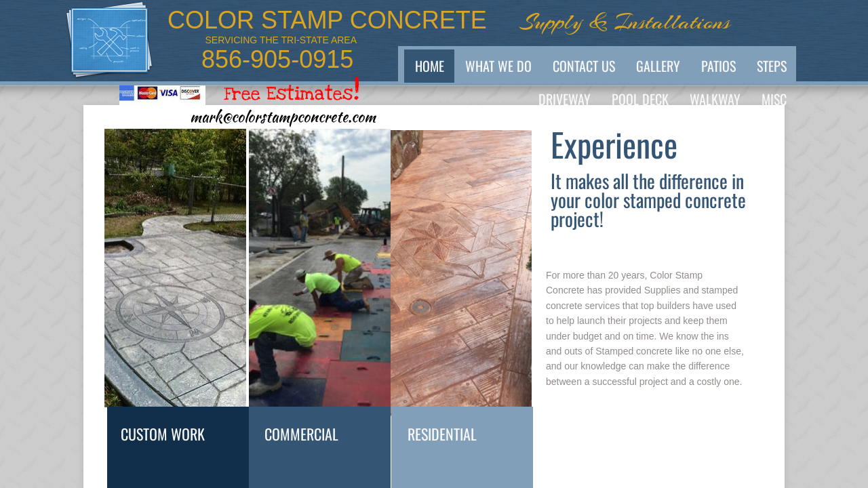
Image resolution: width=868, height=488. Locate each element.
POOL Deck (640, 99)
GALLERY (658, 66)
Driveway (565, 99)
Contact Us (584, 66)
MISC (774, 99)
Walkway (715, 99)
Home (430, 66)
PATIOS (718, 66)
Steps (772, 66)
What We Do (498, 66)
